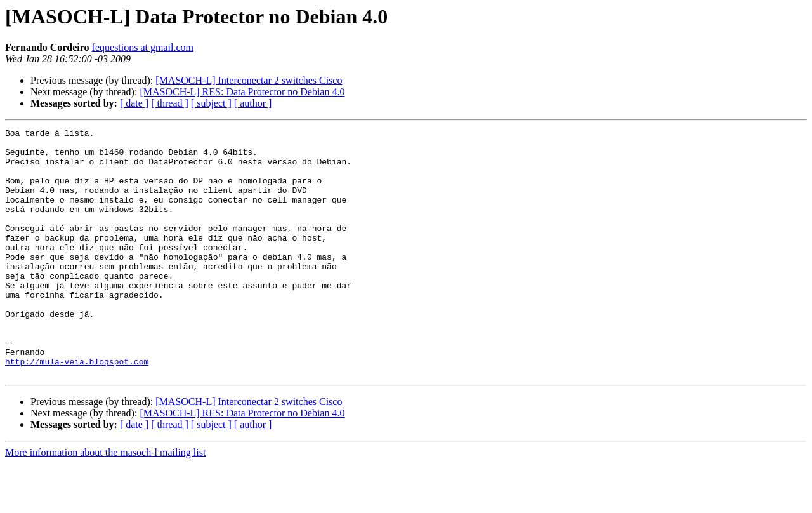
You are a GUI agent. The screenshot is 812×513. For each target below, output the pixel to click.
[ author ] (253, 103)
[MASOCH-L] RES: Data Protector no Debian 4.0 (242, 92)
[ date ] (134, 103)
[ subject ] (211, 103)
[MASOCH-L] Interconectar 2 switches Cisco (249, 80)
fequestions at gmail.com (143, 47)
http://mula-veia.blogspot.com (77, 409)
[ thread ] (170, 103)
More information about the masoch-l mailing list (105, 502)
